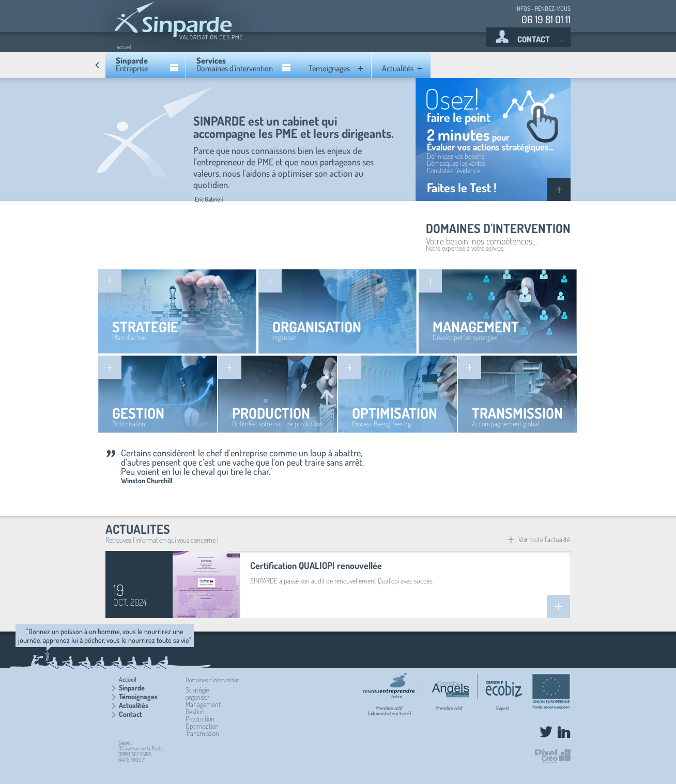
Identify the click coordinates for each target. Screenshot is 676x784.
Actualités (134, 705)
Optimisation (202, 726)
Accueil (128, 679)
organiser (197, 697)
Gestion (195, 711)
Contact (130, 714)
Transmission (202, 733)
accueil (124, 47)
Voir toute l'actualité (539, 539)
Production (200, 719)
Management (203, 704)
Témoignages (138, 696)
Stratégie (197, 690)
